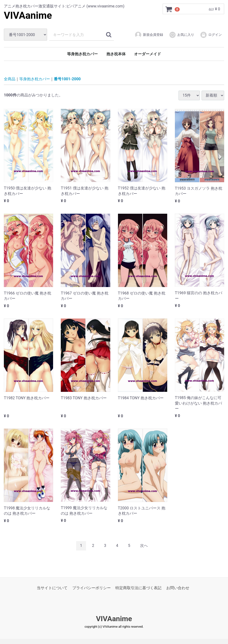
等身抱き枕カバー (82, 54)
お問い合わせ (178, 588)
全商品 (10, 79)
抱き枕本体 (116, 54)
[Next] (144, 546)
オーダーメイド (148, 54)
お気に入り (182, 35)
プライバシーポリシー (92, 588)
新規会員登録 (149, 35)
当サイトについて (52, 588)
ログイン (211, 35)
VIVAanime (28, 16)
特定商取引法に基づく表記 (138, 588)
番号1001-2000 (67, 79)
